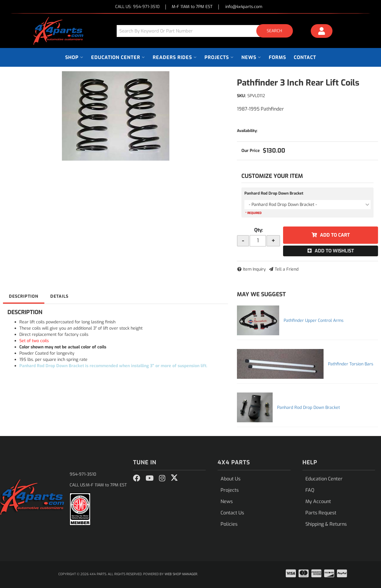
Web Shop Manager (181, 574)
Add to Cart (335, 235)
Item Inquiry (254, 269)
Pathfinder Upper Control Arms (314, 321)
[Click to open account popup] (322, 32)
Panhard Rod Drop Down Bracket (274, 193)
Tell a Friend (287, 269)
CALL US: (137, 7)
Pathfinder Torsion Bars (351, 364)
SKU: (241, 96)
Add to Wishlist (334, 251)
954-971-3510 (83, 474)
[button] (207, 31)
